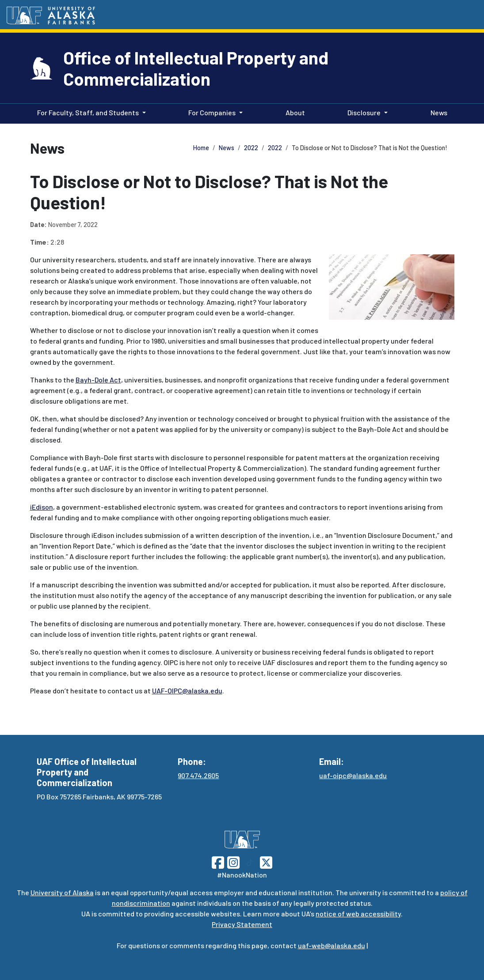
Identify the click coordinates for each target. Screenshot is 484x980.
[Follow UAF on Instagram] (232, 861)
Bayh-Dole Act (98, 380)
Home (201, 148)
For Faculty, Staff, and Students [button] (88, 112)
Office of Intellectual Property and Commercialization (196, 68)
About (293, 112)
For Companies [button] (212, 112)
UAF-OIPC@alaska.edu (187, 691)
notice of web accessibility (358, 914)
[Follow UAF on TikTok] (250, 861)
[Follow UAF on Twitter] (266, 861)
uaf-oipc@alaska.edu (353, 775)
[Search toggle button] (469, 15)
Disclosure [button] (364, 112)
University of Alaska (62, 892)
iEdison (42, 507)
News (437, 112)
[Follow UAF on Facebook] (218, 861)
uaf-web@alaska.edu (332, 945)
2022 (251, 148)
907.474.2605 (198, 775)
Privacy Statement (242, 924)
